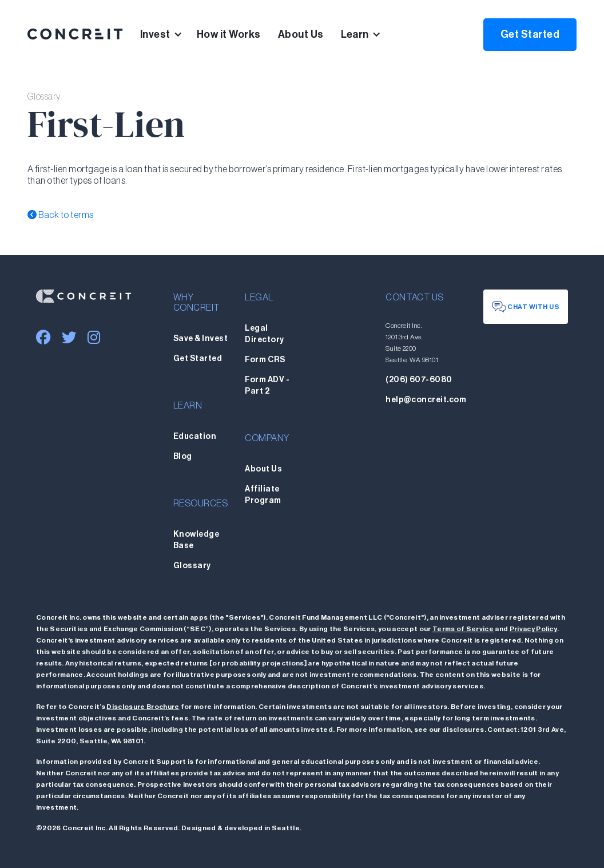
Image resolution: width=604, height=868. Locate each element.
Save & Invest (200, 339)
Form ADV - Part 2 (267, 386)
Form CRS (265, 360)
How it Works (229, 34)
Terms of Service (463, 629)
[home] (75, 34)
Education (195, 437)
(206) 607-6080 (419, 380)
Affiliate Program (263, 495)
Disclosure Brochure (143, 707)
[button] (168, 34)
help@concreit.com (426, 400)
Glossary (192, 566)
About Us (301, 34)
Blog (183, 457)
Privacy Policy (533, 629)
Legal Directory (264, 334)
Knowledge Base (196, 540)
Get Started (530, 34)
